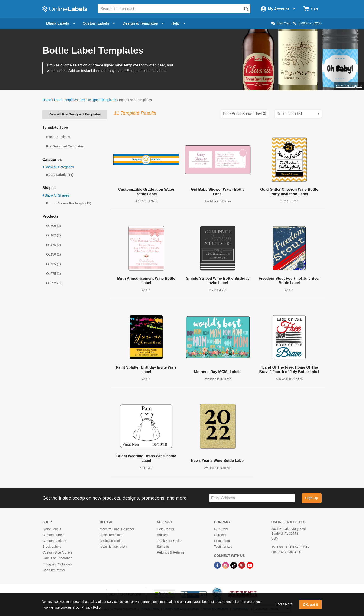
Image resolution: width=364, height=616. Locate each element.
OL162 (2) (54, 235)
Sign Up (312, 498)
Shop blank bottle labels (146, 71)
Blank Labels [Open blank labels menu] (61, 23)
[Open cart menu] (311, 9)
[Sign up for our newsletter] (252, 498)
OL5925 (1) (54, 283)
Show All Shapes (56, 195)
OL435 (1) (54, 264)
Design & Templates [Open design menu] (143, 23)
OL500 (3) (54, 226)
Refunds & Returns (171, 552)
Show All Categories (58, 167)
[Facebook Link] (218, 565)
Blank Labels (52, 529)
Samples (163, 547)
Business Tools (110, 541)
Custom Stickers (54, 541)
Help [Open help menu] (178, 23)
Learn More (284, 604)
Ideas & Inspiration (113, 547)
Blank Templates (58, 137)
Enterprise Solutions (57, 564)
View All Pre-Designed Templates (75, 114)
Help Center (166, 529)
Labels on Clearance (57, 558)
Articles (162, 535)
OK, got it (310, 605)
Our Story (221, 529)
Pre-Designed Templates (98, 100)
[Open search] (246, 9)
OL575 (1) (54, 274)
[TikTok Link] (234, 565)
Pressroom (222, 541)
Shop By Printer (54, 570)
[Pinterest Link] (242, 565)
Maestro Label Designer (117, 529)
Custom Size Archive (57, 552)
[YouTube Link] (250, 565)
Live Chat (281, 23)
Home (47, 100)
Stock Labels (52, 547)
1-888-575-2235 (307, 23)
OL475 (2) (54, 245)
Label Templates (66, 100)
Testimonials (223, 547)
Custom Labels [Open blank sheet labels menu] (99, 23)
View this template (349, 86)
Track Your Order (169, 541)
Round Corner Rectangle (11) (69, 203)
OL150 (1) (54, 254)
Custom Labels (53, 535)
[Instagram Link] (226, 565)
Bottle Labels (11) (60, 175)
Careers (220, 535)
